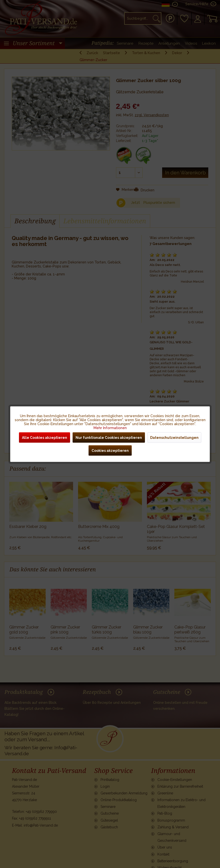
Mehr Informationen (110, 428)
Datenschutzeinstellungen (174, 437)
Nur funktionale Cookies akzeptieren (109, 437)
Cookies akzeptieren (110, 450)
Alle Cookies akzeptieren (45, 437)
